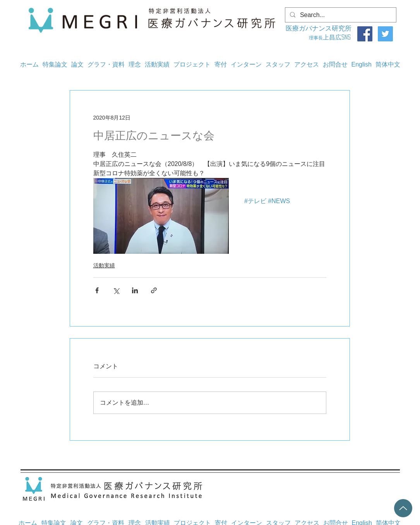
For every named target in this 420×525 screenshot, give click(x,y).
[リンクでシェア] (154, 290)
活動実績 (104, 265)
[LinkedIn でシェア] (135, 290)
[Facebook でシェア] (97, 290)
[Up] (403, 508)
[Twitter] (385, 34)
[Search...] (340, 15)
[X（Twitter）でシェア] (116, 290)
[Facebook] (365, 34)
